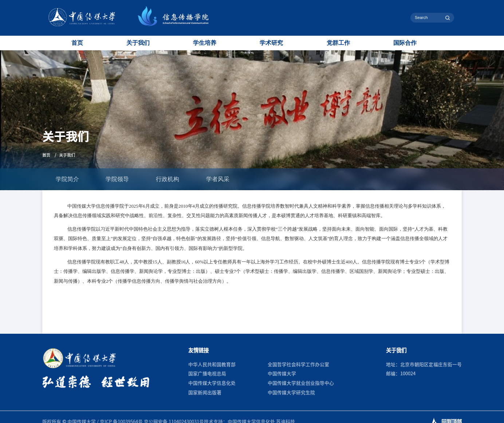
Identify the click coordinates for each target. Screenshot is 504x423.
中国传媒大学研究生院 (291, 393)
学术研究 (271, 43)
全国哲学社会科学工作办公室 (298, 365)
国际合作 (405, 43)
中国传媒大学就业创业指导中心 (301, 383)
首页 (77, 43)
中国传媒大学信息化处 (212, 383)
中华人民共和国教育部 (212, 365)
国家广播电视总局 (207, 374)
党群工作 (338, 43)
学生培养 (205, 43)
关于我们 (138, 43)
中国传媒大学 (282, 374)
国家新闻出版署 (205, 393)
